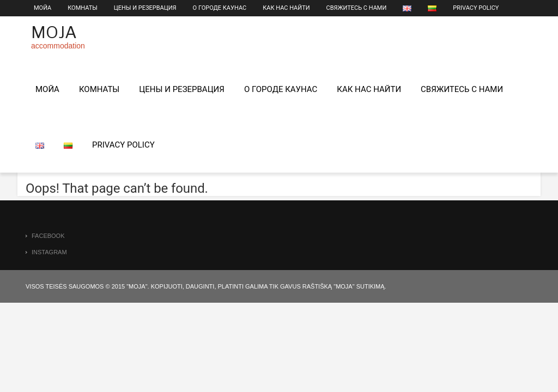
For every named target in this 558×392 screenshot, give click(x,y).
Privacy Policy (476, 8)
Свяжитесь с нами (357, 8)
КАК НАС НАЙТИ (286, 8)
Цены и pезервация (145, 8)
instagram (49, 252)
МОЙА (43, 8)
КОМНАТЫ (83, 8)
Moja (54, 32)
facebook (48, 236)
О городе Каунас (220, 8)
